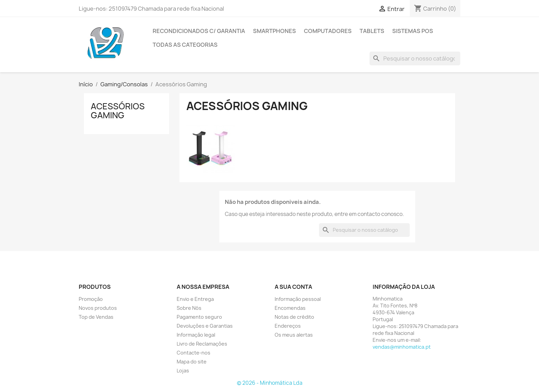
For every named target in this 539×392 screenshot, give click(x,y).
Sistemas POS (413, 31)
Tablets (372, 31)
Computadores (328, 31)
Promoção (91, 299)
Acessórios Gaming (118, 111)
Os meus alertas (294, 335)
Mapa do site (192, 362)
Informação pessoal (298, 299)
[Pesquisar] (415, 58)
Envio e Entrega (195, 299)
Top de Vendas (96, 317)
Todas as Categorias (185, 45)
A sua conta (293, 287)
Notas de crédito (294, 317)
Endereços (288, 326)
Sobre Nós (189, 308)
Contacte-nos (194, 353)
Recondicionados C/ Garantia (199, 31)
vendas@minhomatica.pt (402, 347)
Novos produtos (98, 308)
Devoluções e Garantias (205, 326)
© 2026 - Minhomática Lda (270, 383)
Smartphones (274, 31)
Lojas (183, 371)
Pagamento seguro (199, 317)
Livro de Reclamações (202, 344)
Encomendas (290, 308)
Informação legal (196, 335)
